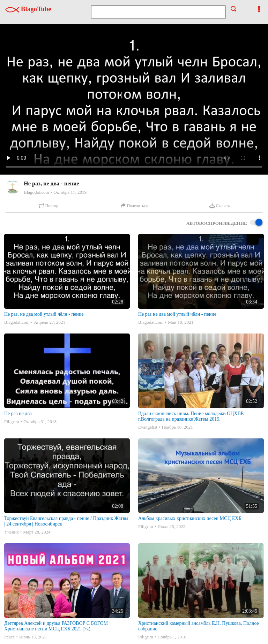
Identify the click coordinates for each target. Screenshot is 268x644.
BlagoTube (28, 9)
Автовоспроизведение (224, 223)
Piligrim (12, 421)
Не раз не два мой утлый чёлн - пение (177, 314)
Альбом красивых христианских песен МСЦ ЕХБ (190, 518)
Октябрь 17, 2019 (70, 192)
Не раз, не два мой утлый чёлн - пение (44, 314)
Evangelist (148, 427)
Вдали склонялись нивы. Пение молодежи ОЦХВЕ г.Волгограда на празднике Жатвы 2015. (191, 416)
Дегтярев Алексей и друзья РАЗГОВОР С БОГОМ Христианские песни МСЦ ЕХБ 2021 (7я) (56, 626)
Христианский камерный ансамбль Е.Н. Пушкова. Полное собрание (199, 626)
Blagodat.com (36, 192)
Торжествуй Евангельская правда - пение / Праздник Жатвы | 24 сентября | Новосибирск (66, 521)
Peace (9, 637)
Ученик (12, 532)
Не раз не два (18, 413)
